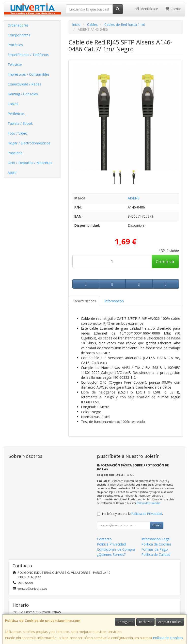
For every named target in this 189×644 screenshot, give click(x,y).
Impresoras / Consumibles (29, 74)
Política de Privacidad (149, 503)
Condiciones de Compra (116, 549)
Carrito (173, 9)
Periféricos (16, 114)
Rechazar (145, 622)
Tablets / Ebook (20, 123)
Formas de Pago (155, 549)
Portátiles (15, 45)
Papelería (15, 153)
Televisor (15, 64)
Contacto (104, 539)
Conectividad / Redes (24, 84)
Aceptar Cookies (170, 622)
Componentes (19, 35)
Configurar (125, 622)
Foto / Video (17, 133)
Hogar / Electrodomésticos (29, 143)
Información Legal (156, 539)
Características (84, 301)
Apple (12, 173)
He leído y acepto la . (133, 514)
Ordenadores (18, 25)
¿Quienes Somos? (111, 554)
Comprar (165, 262)
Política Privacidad (111, 544)
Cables (13, 104)
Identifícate (146, 9)
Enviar (157, 525)
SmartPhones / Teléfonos (28, 55)
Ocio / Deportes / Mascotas (30, 163)
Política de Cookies (168, 638)
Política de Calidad (156, 554)
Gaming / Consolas (23, 94)
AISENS (134, 198)
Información (114, 301)
